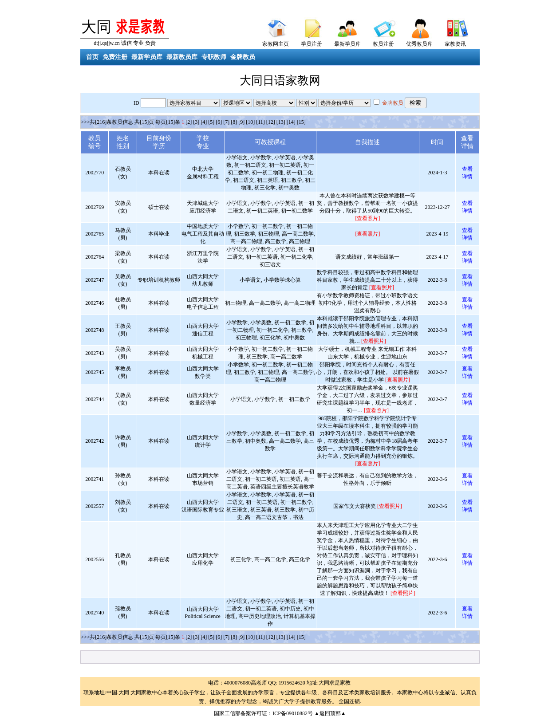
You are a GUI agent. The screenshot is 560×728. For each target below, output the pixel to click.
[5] (211, 122)
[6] (219, 122)
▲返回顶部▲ (330, 713)
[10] (250, 122)
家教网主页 (276, 44)
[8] (234, 122)
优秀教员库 (419, 44)
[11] (260, 122)
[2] (189, 122)
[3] (196, 122)
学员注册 (312, 44)
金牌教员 (243, 57)
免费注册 (115, 57)
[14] (291, 122)
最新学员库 (347, 44)
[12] (271, 122)
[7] (226, 122)
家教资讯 (455, 44)
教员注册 (383, 44)
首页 (92, 57)
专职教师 (214, 57)
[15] (301, 122)
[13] (281, 122)
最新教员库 (182, 57)
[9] (241, 122)
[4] (204, 122)
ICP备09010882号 (293, 713)
